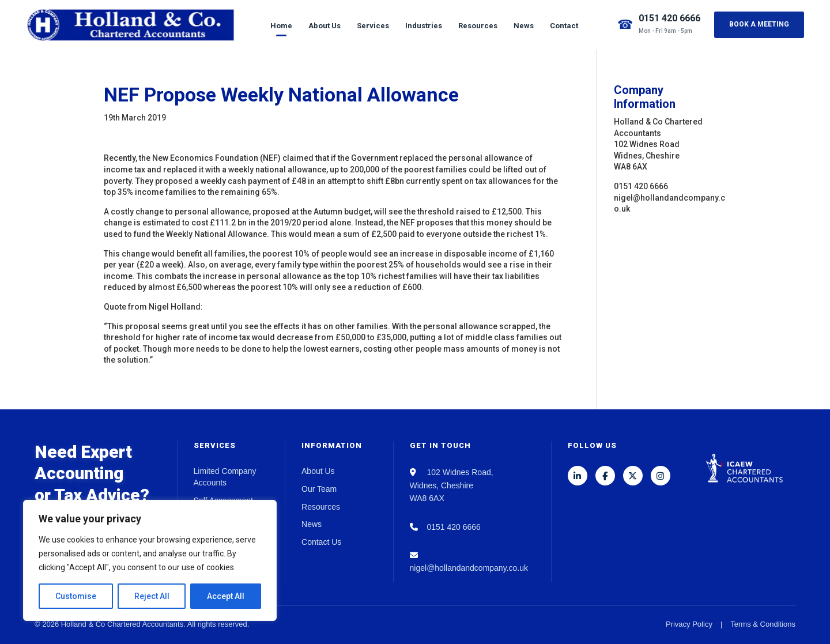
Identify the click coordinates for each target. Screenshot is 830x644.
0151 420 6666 (669, 18)
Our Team (319, 489)
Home (281, 26)
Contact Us (321, 542)
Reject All (152, 596)
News (524, 26)
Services (373, 26)
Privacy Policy (689, 624)
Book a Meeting (759, 24)
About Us (325, 26)
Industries (424, 26)
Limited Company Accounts (225, 477)
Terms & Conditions (763, 624)
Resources (478, 26)
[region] (150, 560)
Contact (564, 26)
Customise (76, 596)
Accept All (226, 596)
